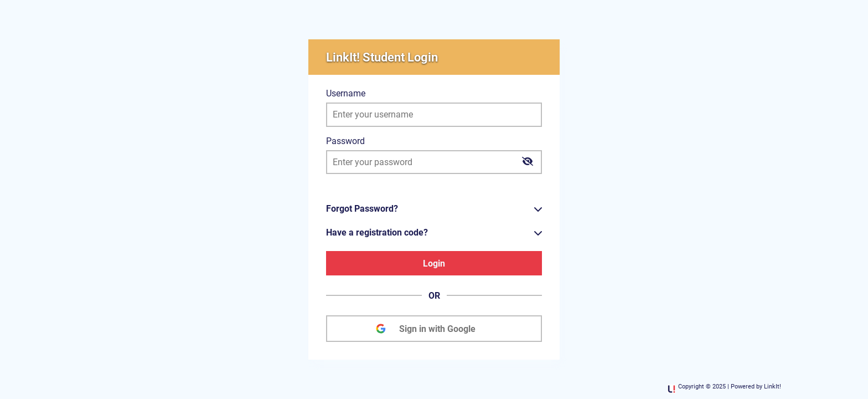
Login (434, 264)
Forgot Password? (362, 209)
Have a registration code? (377, 232)
